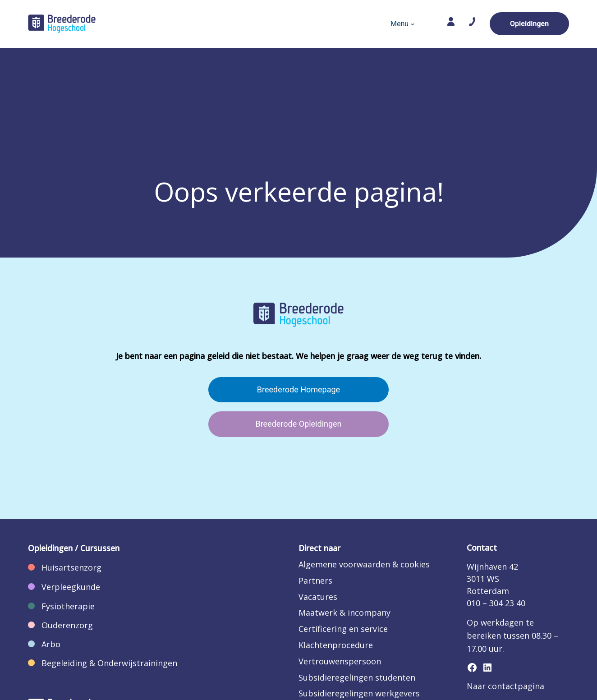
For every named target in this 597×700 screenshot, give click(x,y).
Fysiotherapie (68, 606)
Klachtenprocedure (336, 645)
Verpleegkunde (71, 587)
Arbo (51, 644)
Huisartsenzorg (71, 567)
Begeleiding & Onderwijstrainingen (109, 663)
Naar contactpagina (505, 686)
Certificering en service (343, 629)
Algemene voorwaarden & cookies (364, 564)
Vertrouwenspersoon (340, 661)
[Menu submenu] (413, 24)
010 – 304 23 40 (496, 603)
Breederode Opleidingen (298, 424)
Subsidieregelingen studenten (357, 677)
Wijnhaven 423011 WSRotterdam (492, 579)
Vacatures (318, 597)
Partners (315, 580)
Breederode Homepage (298, 389)
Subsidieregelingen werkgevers (359, 693)
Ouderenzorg (67, 625)
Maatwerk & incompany (344, 612)
